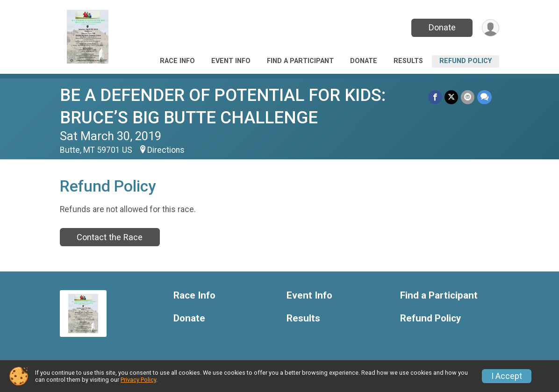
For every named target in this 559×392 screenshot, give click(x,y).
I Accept (507, 376)
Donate (442, 27)
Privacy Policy (138, 380)
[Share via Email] (468, 97)
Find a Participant (300, 61)
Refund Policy (466, 61)
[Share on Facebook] (435, 97)
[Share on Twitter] (451, 97)
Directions (166, 150)
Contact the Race (110, 237)
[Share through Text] (484, 97)
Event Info (231, 61)
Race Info (177, 61)
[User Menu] (491, 28)
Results (408, 61)
